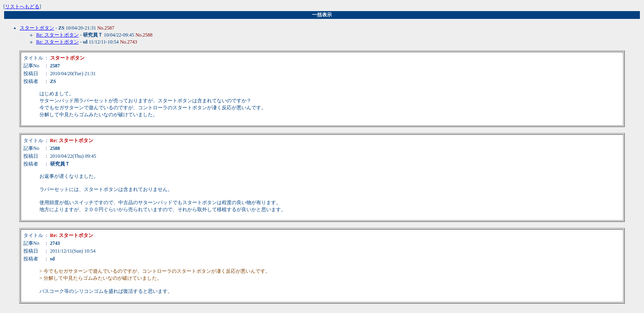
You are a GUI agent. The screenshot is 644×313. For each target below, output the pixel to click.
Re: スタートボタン (57, 35)
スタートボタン (37, 28)
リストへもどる (22, 7)
